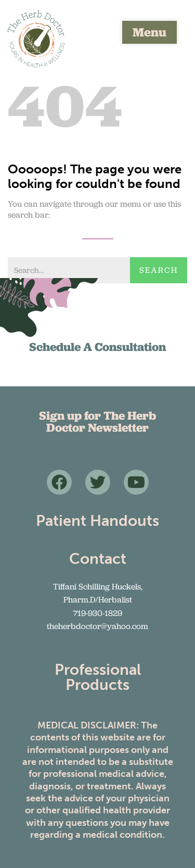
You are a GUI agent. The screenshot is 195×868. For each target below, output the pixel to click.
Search (159, 270)
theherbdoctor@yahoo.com (97, 626)
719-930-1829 (98, 613)
